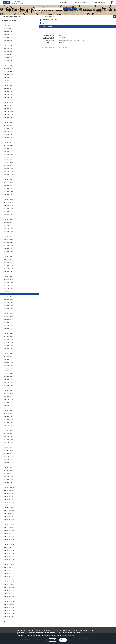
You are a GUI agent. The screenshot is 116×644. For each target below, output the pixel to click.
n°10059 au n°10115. (9, 491)
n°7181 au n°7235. (9, 362)
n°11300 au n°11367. (9, 548)
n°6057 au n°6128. (9, 314)
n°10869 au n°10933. (9, 528)
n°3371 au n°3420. (9, 188)
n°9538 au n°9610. (9, 468)
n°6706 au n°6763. (9, 342)
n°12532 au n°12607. (9, 602)
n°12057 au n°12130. (9, 582)
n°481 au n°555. (8, 49)
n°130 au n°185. (8, 32)
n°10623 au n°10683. (9, 516)
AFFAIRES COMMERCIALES (9, 20)
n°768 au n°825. (8, 63)
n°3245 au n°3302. (9, 183)
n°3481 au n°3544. (9, 194)
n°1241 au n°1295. (9, 86)
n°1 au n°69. (7, 26)
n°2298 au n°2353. (9, 137)
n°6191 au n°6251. (9, 320)
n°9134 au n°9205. (9, 451)
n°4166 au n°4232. (9, 226)
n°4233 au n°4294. (9, 228)
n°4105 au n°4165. (9, 223)
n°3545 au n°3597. (9, 197)
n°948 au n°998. (8, 72)
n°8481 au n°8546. (9, 422)
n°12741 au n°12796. (9, 610)
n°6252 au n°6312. (9, 322)
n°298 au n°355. (8, 40)
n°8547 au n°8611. (9, 425)
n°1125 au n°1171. (9, 80)
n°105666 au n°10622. (10, 513)
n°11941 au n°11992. (9, 576)
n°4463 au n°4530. (9, 240)
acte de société (63, 47)
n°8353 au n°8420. (9, 417)
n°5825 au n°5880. (9, 302)
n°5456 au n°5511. (9, 285)
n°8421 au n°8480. (9, 419)
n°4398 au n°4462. (9, 237)
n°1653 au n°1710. (9, 106)
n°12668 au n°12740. (9, 608)
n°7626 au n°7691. (9, 382)
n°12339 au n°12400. (9, 593)
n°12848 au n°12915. (9, 616)
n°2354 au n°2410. (9, 140)
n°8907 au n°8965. (9, 442)
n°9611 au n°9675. (9, 471)
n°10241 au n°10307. (9, 499)
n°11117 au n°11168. (9, 539)
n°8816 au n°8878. (9, 437)
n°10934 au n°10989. (9, 531)
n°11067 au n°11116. (9, 536)
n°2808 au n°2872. (9, 163)
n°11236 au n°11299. (9, 545)
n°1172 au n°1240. (9, 83)
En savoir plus (52, 640)
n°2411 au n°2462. (9, 143)
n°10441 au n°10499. (9, 508)
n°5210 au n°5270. (9, 274)
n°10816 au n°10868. (9, 525)
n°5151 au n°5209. (9, 271)
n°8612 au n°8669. (9, 428)
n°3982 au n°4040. (9, 217)
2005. (4, 622)
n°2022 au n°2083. (9, 123)
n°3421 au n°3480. (9, 191)
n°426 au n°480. (8, 46)
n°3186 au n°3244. (9, 180)
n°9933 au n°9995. (9, 485)
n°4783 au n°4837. (9, 254)
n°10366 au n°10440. (9, 505)
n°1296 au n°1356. (9, 89)
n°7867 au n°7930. (9, 394)
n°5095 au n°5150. (9, 268)
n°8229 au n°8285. (9, 411)
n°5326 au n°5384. (9, 280)
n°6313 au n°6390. (9, 325)
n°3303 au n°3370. (9, 186)
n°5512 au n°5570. (9, 288)
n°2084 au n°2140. (9, 126)
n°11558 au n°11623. (9, 559)
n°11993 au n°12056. (9, 579)
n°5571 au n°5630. (9, 291)
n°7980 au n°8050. (9, 399)
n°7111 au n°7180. (9, 360)
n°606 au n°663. (8, 54)
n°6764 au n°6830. (9, 345)
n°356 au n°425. (8, 43)
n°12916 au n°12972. (9, 619)
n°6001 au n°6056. (9, 311)
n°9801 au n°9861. (9, 479)
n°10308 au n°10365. (9, 502)
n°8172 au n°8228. (9, 408)
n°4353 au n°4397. (9, 234)
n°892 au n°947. (8, 69)
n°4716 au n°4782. (9, 251)
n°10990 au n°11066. (9, 533)
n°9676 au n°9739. (9, 474)
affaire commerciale (64, 45)
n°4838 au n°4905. (9, 257)
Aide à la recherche (39, 12)
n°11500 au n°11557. (9, 556)
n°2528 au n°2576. (9, 149)
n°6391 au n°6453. (9, 328)
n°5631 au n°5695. (9, 294)
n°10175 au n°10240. (9, 496)
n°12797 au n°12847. (9, 613)
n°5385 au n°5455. (9, 283)
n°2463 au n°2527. (9, 146)
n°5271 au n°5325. (9, 277)
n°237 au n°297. (8, 37)
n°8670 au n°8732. (9, 431)
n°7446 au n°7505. (9, 374)
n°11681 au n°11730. (9, 565)
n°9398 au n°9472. (9, 462)
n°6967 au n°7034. (9, 354)
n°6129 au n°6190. (9, 317)
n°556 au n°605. (8, 52)
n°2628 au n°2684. (9, 154)
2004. (4, 23)
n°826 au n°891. (8, 66)
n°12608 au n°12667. (9, 605)
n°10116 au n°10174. (9, 494)
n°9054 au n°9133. (9, 448)
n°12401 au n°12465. (9, 596)
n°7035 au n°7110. (9, 357)
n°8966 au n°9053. (9, 445)
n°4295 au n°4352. (9, 231)
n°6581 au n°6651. (9, 337)
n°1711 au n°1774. (9, 109)
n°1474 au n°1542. (9, 97)
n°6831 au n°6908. (9, 348)
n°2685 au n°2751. (9, 157)
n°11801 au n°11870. (9, 571)
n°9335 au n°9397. (9, 459)
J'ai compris (63, 640)
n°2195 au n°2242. (9, 131)
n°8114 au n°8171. (9, 405)
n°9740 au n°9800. (9, 476)
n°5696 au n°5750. (9, 297)
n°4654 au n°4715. (9, 248)
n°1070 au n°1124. (9, 77)
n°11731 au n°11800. (9, 568)
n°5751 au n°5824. (9, 300)
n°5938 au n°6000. (9, 308)
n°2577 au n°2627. (9, 151)
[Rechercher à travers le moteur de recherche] (49, 9)
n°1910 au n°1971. (9, 117)
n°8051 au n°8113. (9, 402)
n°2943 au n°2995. (9, 168)
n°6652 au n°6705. (9, 340)
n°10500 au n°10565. (9, 511)
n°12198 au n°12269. (9, 588)
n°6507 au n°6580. (9, 334)
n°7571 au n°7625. (9, 379)
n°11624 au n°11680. (9, 562)
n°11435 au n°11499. (9, 553)
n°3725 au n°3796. (9, 206)
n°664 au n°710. (8, 57)
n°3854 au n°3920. (9, 211)
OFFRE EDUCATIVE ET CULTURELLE (81, 2)
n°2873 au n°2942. (9, 166)
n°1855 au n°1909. (9, 114)
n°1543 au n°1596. (9, 100)
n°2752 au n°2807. (9, 160)
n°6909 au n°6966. (9, 351)
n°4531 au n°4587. (9, 243)
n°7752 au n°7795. (9, 388)
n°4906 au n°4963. (9, 260)
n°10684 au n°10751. (9, 519)
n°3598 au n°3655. (9, 200)
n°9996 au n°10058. (9, 488)
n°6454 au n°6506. (9, 331)
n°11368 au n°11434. (9, 551)
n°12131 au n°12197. (9, 585)
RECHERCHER (64, 2)
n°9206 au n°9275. (9, 454)
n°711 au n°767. (8, 60)
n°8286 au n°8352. (9, 414)
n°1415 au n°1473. (9, 94)
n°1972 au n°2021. (9, 120)
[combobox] (70, 9)
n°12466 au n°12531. (9, 599)
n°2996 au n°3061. (9, 171)
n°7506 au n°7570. (9, 377)
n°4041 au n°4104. (9, 220)
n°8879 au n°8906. (9, 439)
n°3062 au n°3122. (9, 174)
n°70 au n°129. (8, 29)
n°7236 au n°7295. (9, 365)
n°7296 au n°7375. (9, 368)
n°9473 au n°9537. (9, 465)
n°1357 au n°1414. (9, 91)
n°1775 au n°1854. (9, 111)
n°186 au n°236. (8, 34)
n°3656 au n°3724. (9, 203)
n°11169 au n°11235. (9, 542)
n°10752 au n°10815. (9, 522)
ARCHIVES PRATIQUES (100, 2)
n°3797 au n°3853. (9, 208)
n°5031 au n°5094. (9, 265)
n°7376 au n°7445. (9, 371)
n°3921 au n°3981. (9, 214)
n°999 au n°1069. (8, 74)
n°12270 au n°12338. (9, 590)
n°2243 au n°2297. (9, 134)
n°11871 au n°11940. (9, 573)
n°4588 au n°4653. (9, 245)
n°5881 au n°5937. (9, 305)
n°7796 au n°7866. (9, 391)
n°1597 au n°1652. (9, 103)
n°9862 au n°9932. (9, 482)
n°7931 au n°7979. (9, 397)
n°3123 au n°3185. (9, 177)
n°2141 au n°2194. (9, 129)
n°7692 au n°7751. (9, 385)
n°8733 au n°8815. (9, 434)
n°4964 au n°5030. (9, 263)
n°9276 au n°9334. (9, 456)
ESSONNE (62, 43)
